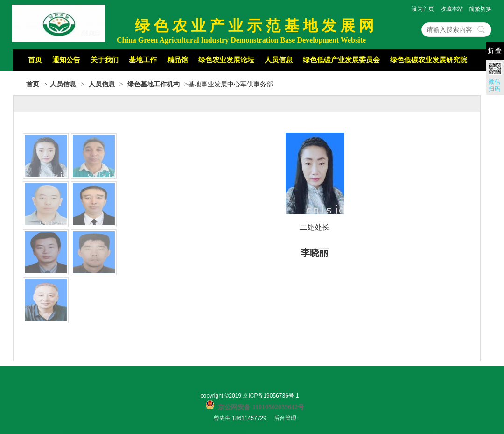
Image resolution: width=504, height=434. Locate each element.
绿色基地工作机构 (154, 84)
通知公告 (66, 60)
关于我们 (105, 60)
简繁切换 (480, 9)
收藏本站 (452, 9)
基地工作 (143, 60)
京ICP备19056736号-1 (271, 396)
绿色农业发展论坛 (226, 60)
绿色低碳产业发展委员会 (341, 60)
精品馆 (178, 60)
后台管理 (285, 418)
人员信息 (279, 60)
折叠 (495, 51)
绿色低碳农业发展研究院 (429, 60)
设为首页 (423, 9)
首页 (35, 60)
